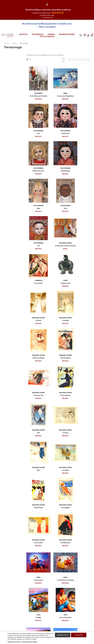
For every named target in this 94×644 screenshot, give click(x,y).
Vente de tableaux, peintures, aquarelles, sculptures (48, 10)
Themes (43, 612)
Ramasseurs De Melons (58, 416)
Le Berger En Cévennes (36, 416)
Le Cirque (36, 546)
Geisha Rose (36, 124)
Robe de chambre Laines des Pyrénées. (62, 626)
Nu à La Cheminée (80, 383)
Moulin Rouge (58, 318)
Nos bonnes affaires (47, 621)
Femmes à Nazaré (36, 448)
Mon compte (29, 618)
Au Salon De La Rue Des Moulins (36, 189)
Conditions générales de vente (31, 614)
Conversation (58, 188)
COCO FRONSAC (80, 88)
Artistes (43, 610)
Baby (36, 156)
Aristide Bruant (58, 351)
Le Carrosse (36, 513)
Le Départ (80, 546)
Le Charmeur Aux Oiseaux (36, 383)
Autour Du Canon (80, 578)
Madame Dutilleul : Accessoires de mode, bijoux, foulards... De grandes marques (62, 615)
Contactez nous (30, 610)
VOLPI (58, 381)
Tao (80, 156)
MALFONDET (36, 88)
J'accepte (79, 635)
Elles (80, 286)
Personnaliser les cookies (29, 642)
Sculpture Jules (80, 188)
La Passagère (80, 318)
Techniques (44, 618)
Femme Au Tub (58, 253)
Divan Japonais (80, 253)
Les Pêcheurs (36, 481)
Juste (58, 156)
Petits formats (45, 615)
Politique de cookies (14, 642)
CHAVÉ (80, 186)
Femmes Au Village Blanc (58, 91)
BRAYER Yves (58, 478)
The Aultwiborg (36, 253)
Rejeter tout (63, 635)
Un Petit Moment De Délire (36, 91)
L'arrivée (58, 546)
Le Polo (58, 578)
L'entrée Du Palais (80, 481)
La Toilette (58, 221)
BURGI (58, 88)
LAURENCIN (58, 186)
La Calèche (36, 318)
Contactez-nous (48, 17)
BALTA (58, 413)
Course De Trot (36, 578)
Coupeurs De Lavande (80, 416)
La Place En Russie (80, 513)
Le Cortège (58, 513)
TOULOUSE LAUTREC (36, 186)
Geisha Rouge (80, 124)
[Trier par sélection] (79, 60)
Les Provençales (80, 448)
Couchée (58, 286)
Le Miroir (36, 221)
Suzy (80, 91)
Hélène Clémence (58, 124)
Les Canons (58, 481)
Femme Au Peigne (80, 221)
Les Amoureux (80, 351)
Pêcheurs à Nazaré (58, 448)
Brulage (58, 383)
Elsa (36, 286)
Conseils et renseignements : (48, 13)
